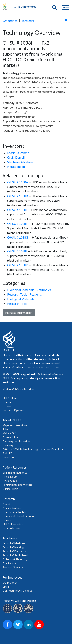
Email (6, 587)
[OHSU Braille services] (8, 612)
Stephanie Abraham (20, 162)
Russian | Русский (13, 410)
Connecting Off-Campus (18, 591)
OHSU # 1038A (18, 182)
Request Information (19, 313)
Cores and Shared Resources (20, 516)
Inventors (28, 21)
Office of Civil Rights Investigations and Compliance (34, 449)
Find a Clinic (10, 481)
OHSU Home (10, 398)
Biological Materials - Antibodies (29, 290)
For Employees (12, 577)
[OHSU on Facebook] (8, 629)
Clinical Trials (10, 489)
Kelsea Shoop (16, 166)
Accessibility (10, 437)
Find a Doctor (11, 477)
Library (7, 520)
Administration (12, 508)
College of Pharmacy (15, 559)
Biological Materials (21, 299)
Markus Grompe (18, 153)
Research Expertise (14, 528)
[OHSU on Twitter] (19, 629)
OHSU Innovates (25, 6)
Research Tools (17, 303)
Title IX (7, 453)
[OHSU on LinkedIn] (29, 629)
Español (7, 406)
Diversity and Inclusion (16, 441)
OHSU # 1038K (18, 265)
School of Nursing (13, 547)
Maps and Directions (15, 425)
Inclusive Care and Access (20, 601)
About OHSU (12, 420)
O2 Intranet (10, 582)
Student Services (13, 567)
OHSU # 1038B (18, 196)
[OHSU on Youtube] (40, 629)
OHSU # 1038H (18, 223)
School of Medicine (14, 543)
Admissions (10, 563)
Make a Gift (10, 433)
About (7, 504)
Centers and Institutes (17, 512)
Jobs (5, 429)
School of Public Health (17, 555)
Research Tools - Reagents (25, 294)
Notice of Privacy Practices (19, 389)
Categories (10, 21)
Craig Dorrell (16, 157)
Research (9, 499)
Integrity (8, 445)
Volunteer (9, 457)
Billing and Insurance (15, 473)
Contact (8, 402)
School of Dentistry (14, 551)
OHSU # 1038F (17, 210)
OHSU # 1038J (17, 251)
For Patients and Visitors (18, 485)
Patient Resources (15, 467)
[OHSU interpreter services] (29, 612)
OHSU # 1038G (18, 237)
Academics (10, 538)
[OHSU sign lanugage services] (19, 612)
